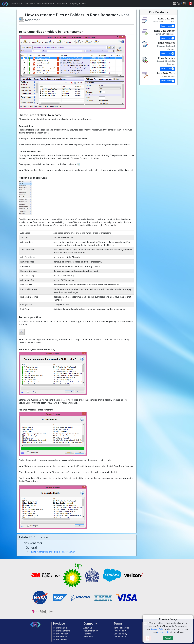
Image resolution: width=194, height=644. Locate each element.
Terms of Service (121, 628)
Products (59, 623)
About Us (88, 628)
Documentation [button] (45, 4)
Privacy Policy (120, 631)
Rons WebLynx (60, 637)
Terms (118, 623)
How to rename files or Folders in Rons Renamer (52, 552)
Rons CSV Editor (60, 634)
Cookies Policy (120, 634)
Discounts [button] (61, 4)
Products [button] (16, 4)
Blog (84, 4)
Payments (88, 637)
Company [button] (74, 4)
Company (90, 623)
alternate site (164, 632)
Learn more (168, 26)
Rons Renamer (60, 640)
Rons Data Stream (61, 631)
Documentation (91, 631)
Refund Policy (120, 637)
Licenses (87, 634)
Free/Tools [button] (29, 4)
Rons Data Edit (60, 628)
